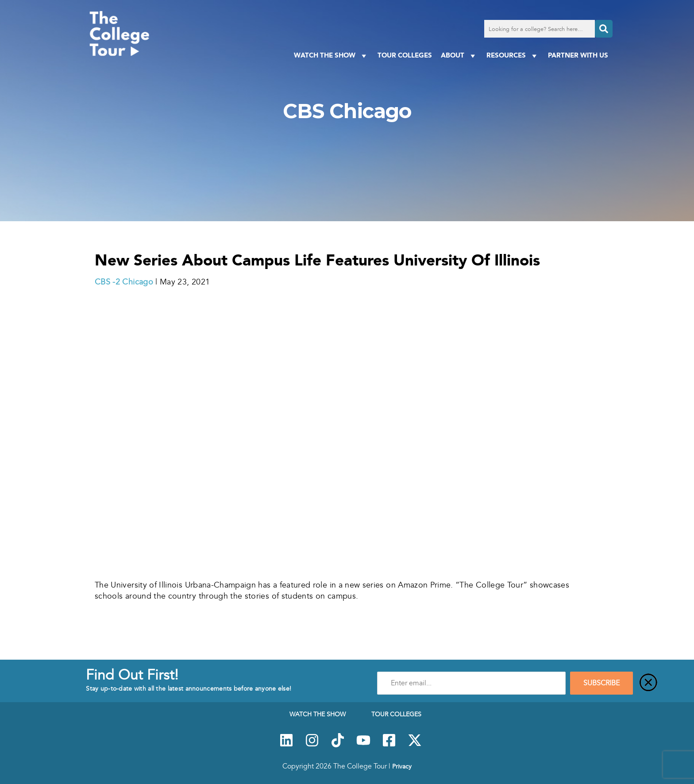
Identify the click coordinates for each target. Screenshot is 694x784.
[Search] (604, 29)
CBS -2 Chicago (124, 282)
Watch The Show (331, 56)
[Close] (648, 683)
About (459, 56)
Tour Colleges (405, 55)
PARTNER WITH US (578, 55)
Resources (513, 56)
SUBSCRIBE (601, 683)
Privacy (402, 766)
